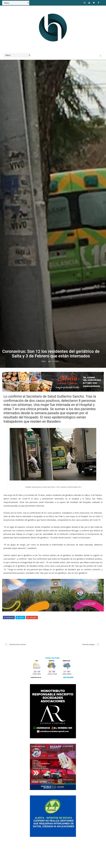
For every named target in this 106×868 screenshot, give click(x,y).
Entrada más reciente (18, 857)
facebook (9, 829)
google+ (32, 829)
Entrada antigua (89, 857)
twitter (20, 829)
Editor (44, 572)
